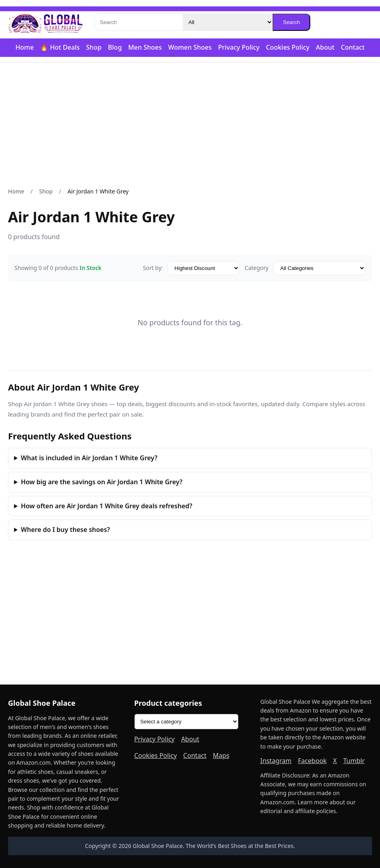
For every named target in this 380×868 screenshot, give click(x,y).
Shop (94, 47)
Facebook (312, 761)
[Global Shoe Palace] (46, 22)
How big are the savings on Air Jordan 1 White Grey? (102, 482)
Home (24, 47)
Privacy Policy (239, 47)
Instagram (276, 761)
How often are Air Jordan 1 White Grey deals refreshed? (107, 506)
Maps (221, 755)
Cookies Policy (288, 47)
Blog (115, 47)
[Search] (139, 22)
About (325, 47)
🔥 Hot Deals (60, 47)
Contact (353, 47)
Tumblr (354, 761)
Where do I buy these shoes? (65, 530)
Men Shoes (145, 47)
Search (291, 22)
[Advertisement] (190, 125)
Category (257, 268)
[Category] (228, 22)
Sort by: (153, 268)
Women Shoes (190, 47)
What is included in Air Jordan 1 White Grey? (89, 458)
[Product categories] (186, 722)
